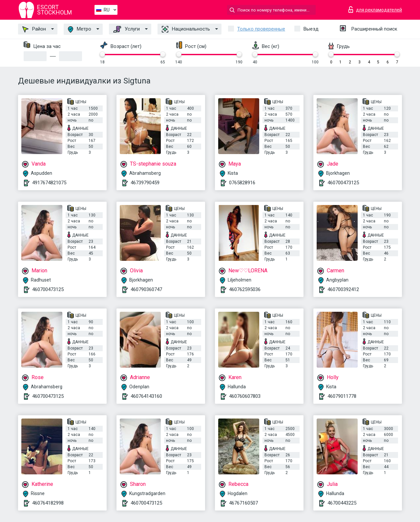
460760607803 (245, 396)
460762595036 (245, 289)
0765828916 (242, 183)
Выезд (311, 29)
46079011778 (342, 396)
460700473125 (343, 183)
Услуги (126, 29)
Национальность (186, 29)
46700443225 (342, 503)
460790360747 (146, 289)
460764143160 (146, 396)
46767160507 (243, 503)
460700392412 (343, 289)
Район (34, 29)
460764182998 (48, 503)
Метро (80, 29)
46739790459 (145, 183)
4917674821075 (49, 183)
